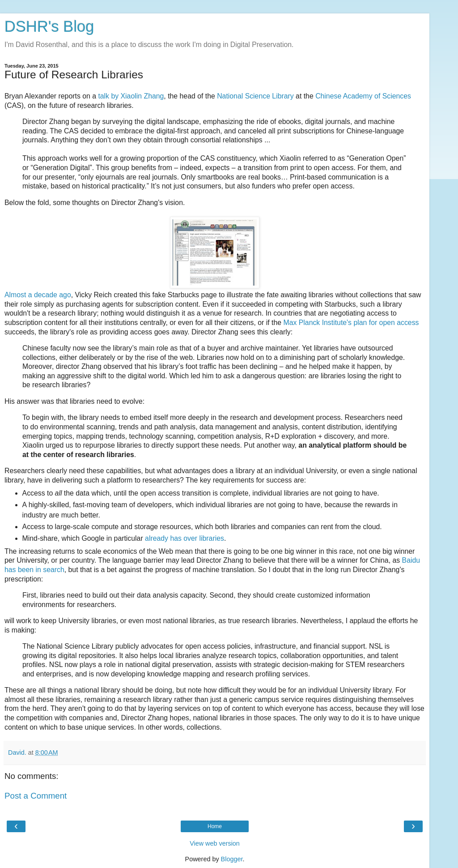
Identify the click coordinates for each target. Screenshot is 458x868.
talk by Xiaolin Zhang (131, 96)
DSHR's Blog (49, 26)
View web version (215, 843)
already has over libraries (184, 538)
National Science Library (255, 96)
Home (215, 826)
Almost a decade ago (38, 295)
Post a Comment (36, 796)
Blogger (232, 859)
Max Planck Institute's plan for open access (351, 323)
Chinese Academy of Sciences (363, 96)
